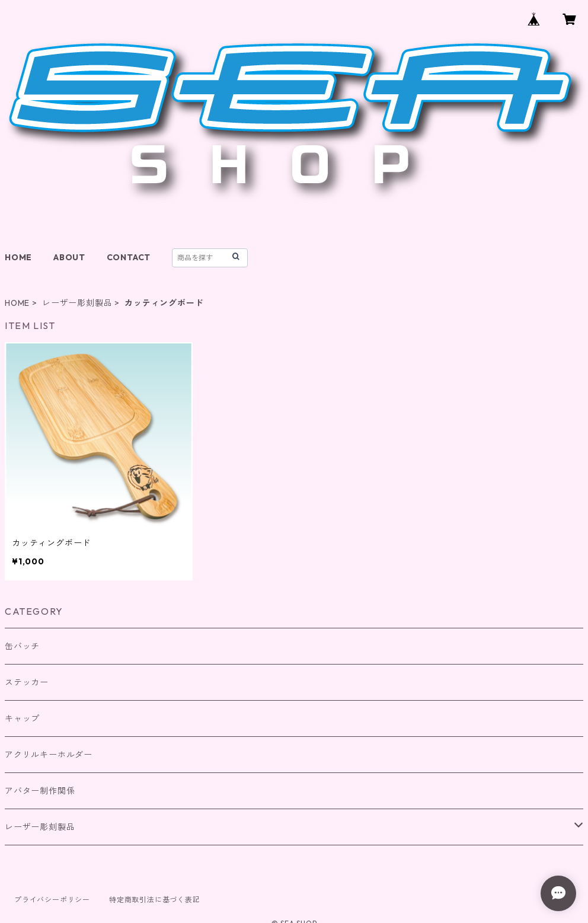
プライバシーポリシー (52, 900)
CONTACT (129, 257)
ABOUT (69, 257)
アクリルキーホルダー (49, 755)
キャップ (22, 718)
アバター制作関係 (40, 791)
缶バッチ (22, 646)
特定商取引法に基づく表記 (155, 900)
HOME (18, 257)
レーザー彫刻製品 (77, 303)
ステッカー (27, 682)
